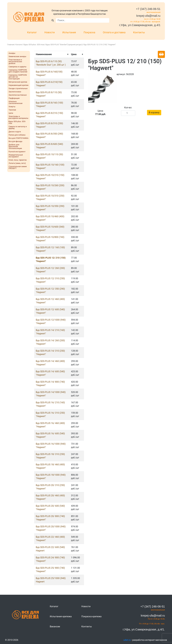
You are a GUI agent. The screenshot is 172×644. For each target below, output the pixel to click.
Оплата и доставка (114, 32)
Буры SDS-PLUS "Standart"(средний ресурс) (64, 45)
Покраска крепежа (91, 616)
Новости (50, 32)
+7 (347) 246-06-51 (148, 9)
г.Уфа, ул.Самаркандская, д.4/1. (144, 629)
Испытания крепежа (61, 616)
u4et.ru (127, 640)
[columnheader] (52, 54)
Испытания (69, 32)
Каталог (32, 32)
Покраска (89, 32)
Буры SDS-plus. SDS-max (34, 45)
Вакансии (55, 627)
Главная (11, 45)
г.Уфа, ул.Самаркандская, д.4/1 (140, 25)
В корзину (154, 113)
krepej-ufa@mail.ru (148, 16)
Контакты (139, 32)
